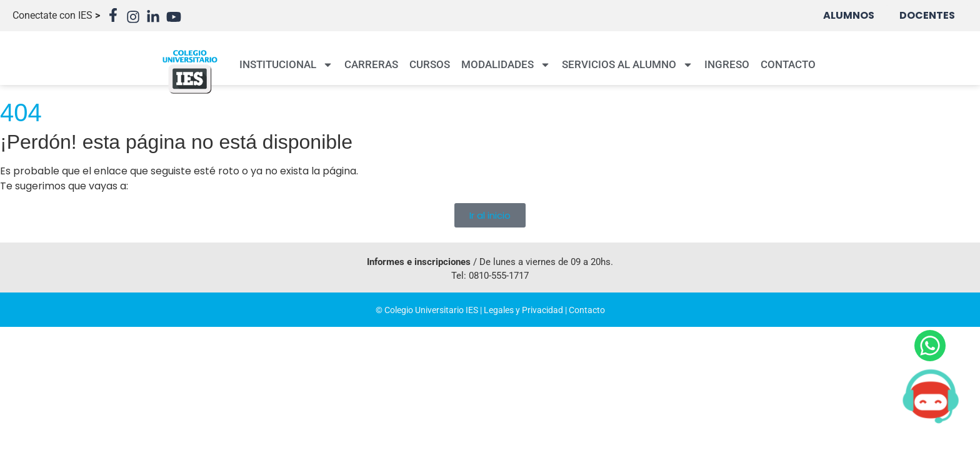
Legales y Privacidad (523, 310)
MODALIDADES (506, 65)
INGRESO (727, 64)
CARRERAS (371, 64)
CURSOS (430, 64)
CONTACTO (788, 64)
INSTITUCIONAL (286, 65)
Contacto (587, 310)
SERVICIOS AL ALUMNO (627, 65)
